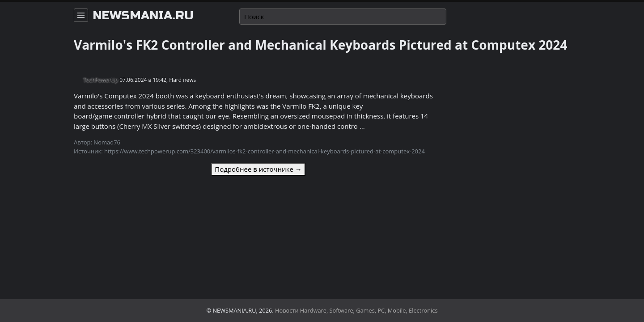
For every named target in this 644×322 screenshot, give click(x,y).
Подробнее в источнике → (258, 169)
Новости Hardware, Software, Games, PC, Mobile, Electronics (356, 310)
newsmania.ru (143, 16)
